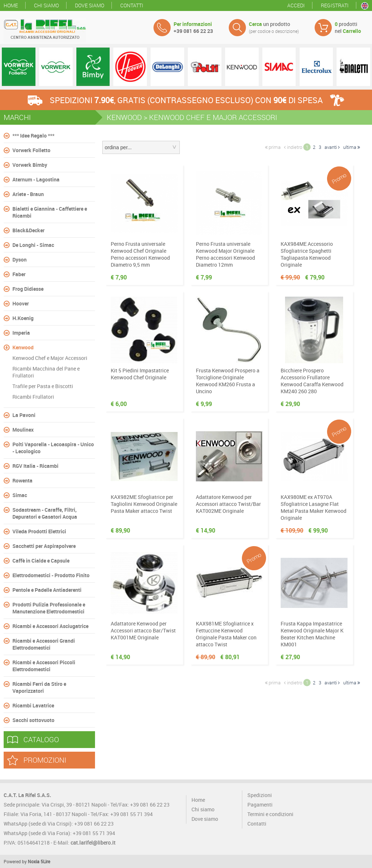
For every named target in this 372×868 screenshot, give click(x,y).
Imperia (21, 333)
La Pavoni (24, 415)
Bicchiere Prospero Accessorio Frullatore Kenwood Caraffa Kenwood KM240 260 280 (312, 381)
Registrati (335, 5)
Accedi (296, 5)
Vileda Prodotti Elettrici (39, 531)
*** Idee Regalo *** (33, 136)
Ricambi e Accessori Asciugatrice (50, 626)
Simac (20, 495)
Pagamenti (260, 805)
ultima (352, 147)
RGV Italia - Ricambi (35, 466)
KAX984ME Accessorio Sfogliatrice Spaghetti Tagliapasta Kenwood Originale (307, 254)
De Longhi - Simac (33, 245)
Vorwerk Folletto (31, 150)
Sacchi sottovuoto (33, 720)
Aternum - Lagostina (36, 179)
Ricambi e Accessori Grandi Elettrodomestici (44, 644)
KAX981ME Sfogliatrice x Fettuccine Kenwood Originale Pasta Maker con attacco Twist (226, 634)
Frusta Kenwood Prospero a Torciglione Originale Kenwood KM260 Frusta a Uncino (228, 381)
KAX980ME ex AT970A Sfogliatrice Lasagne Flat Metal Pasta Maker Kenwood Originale (314, 507)
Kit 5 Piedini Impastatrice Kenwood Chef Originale (140, 374)
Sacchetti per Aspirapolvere (44, 546)
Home (11, 5)
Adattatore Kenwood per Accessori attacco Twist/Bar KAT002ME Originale (228, 504)
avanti (332, 147)
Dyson (20, 260)
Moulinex (23, 430)
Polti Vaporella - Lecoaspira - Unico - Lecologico (53, 448)
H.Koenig (23, 318)
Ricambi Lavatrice (33, 705)
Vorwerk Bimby (30, 165)
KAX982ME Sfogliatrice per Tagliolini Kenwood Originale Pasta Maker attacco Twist (144, 504)
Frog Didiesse (28, 289)
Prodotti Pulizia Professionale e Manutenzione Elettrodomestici (49, 608)
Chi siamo (46, 5)
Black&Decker (29, 230)
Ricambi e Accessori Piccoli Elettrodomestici (44, 666)
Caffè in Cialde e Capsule (41, 561)
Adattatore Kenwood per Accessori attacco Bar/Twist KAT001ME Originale (143, 630)
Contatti (132, 5)
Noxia (34, 861)
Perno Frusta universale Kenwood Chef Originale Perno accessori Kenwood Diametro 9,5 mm (140, 254)
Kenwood (23, 347)
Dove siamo (90, 5)
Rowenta (22, 480)
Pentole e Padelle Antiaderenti (47, 590)
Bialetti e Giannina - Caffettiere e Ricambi (50, 212)
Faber (19, 274)
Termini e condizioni (270, 814)
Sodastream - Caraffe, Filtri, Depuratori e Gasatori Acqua (45, 513)
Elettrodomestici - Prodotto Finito (51, 575)
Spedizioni (260, 795)
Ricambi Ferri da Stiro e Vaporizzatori (39, 687)
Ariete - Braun (28, 194)
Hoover (21, 303)
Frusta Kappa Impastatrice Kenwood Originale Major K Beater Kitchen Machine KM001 (312, 634)
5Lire (45, 861)
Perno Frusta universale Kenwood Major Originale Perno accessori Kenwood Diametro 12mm (225, 254)
